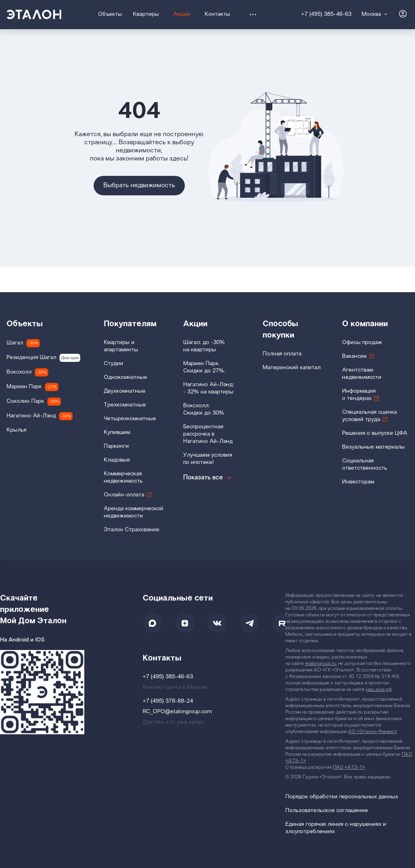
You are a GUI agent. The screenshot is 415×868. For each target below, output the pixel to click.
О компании (365, 324)
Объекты (25, 324)
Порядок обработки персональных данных (342, 797)
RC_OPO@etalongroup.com (177, 712)
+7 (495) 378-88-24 (168, 701)
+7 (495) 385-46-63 (326, 14)
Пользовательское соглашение (327, 811)
